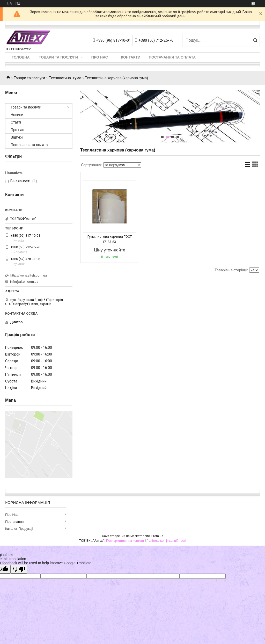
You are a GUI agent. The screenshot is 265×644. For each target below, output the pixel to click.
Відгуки (17, 137)
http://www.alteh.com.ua (29, 275)
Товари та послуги (58, 57)
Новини (17, 115)
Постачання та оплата (172, 57)
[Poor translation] (19, 569)
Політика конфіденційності (166, 541)
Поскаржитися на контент (125, 541)
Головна (21, 57)
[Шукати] (255, 40)
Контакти (131, 57)
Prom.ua (157, 536)
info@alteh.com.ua (24, 282)
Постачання (14, 522)
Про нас (100, 57)
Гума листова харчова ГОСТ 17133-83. (110, 239)
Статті (16, 122)
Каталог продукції (19, 529)
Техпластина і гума (65, 78)
